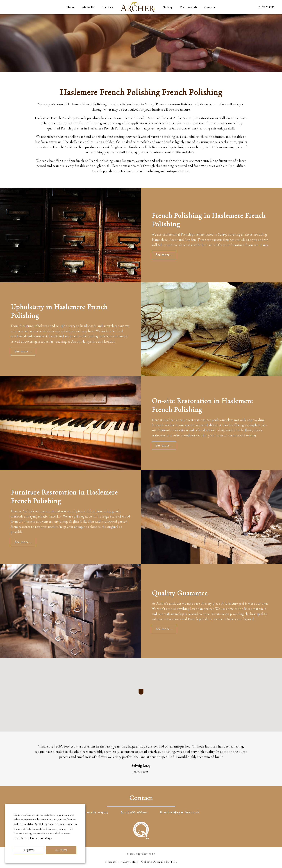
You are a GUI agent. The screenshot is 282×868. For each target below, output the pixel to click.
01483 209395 (266, 6)
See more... (164, 255)
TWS (174, 862)
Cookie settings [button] (41, 838)
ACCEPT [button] (61, 850)
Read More (21, 838)
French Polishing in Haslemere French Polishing (209, 220)
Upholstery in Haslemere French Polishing (59, 311)
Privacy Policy (128, 862)
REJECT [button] (29, 850)
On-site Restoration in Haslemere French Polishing (202, 405)
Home (71, 7)
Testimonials (188, 7)
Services (107, 7)
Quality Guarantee (180, 593)
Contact (210, 7)
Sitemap (110, 862)
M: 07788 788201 (134, 812)
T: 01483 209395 (95, 812)
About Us (88, 7)
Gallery (168, 7)
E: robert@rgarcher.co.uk (180, 812)
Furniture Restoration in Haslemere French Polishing (64, 496)
